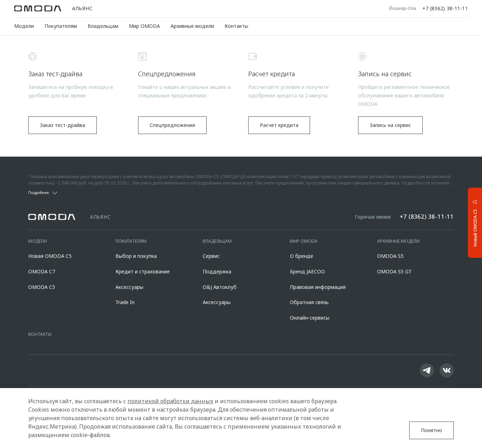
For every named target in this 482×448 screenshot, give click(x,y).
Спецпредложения (172, 125)
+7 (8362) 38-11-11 (445, 8)
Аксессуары (129, 287)
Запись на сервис (390, 125)
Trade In (125, 302)
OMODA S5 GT (394, 271)
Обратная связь (309, 302)
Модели (24, 26)
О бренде (302, 256)
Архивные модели (192, 26)
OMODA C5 (42, 287)
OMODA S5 (390, 256)
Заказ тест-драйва (63, 125)
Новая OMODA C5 (50, 256)
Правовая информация (318, 287)
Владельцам (103, 26)
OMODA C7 (42, 271)
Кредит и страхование (143, 271)
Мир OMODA (144, 26)
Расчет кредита (279, 125)
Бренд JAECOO (307, 271)
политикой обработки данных (170, 401)
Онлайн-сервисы (310, 318)
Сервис (211, 256)
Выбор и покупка (136, 256)
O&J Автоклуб (220, 287)
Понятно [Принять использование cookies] (432, 430)
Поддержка (217, 271)
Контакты (236, 26)
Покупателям (61, 26)
